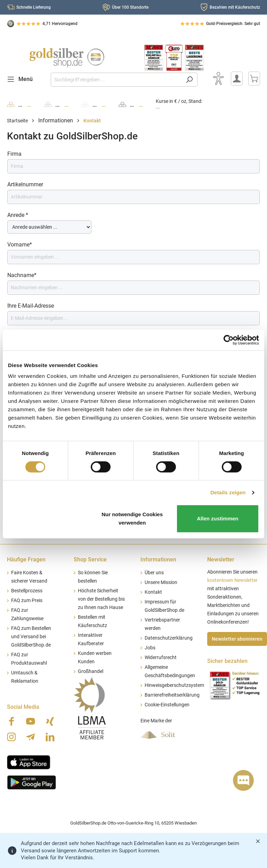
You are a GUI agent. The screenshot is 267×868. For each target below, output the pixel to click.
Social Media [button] (23, 707)
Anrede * (18, 215)
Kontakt (153, 592)
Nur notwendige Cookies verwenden (132, 518)
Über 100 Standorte (130, 7)
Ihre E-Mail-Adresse (31, 306)
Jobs (150, 648)
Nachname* (22, 275)
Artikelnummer (25, 184)
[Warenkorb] (254, 79)
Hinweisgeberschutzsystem (174, 685)
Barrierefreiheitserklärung (172, 695)
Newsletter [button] (221, 559)
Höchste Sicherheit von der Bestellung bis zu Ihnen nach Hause (101, 599)
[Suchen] (189, 80)
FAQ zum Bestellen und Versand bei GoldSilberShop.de (31, 637)
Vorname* (20, 245)
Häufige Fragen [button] (26, 559)
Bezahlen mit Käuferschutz (235, 7)
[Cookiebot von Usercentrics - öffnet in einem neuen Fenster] (229, 340)
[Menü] (22, 79)
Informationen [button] (158, 559)
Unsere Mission (161, 582)
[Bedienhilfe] (218, 79)
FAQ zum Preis (27, 601)
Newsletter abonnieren (237, 639)
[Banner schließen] (258, 841)
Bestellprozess (27, 591)
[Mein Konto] (237, 79)
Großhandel (91, 671)
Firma (14, 154)
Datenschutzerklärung (169, 638)
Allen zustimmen (217, 518)
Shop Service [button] (90, 559)
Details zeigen (228, 492)
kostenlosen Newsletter (232, 580)
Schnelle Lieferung (34, 7)
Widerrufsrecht (161, 658)
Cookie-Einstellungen (167, 705)
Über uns (154, 573)
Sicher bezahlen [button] (227, 661)
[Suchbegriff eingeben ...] (116, 80)
